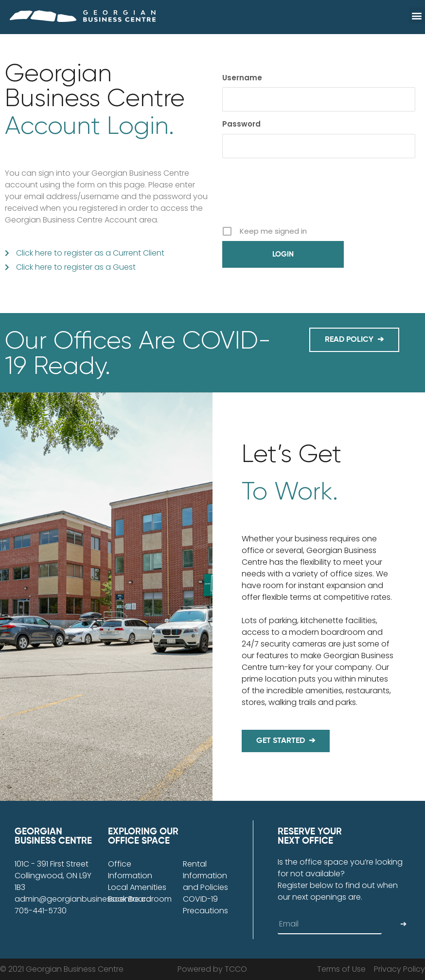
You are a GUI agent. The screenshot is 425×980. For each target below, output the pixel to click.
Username (242, 78)
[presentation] (296, 199)
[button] (417, 15)
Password (241, 124)
